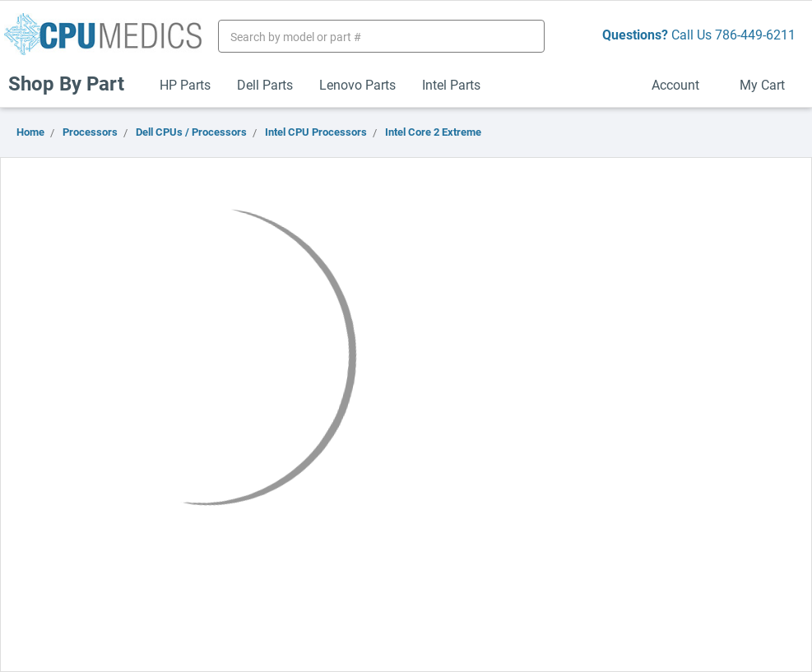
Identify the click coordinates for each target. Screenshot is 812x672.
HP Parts (185, 84)
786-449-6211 (755, 34)
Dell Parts (265, 84)
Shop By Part (73, 83)
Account (682, 84)
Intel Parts (451, 84)
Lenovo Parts (357, 84)
